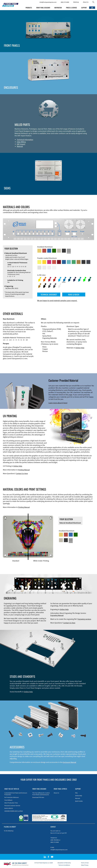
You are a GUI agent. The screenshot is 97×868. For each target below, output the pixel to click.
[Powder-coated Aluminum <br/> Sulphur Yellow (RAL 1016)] (39, 262)
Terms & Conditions (64, 865)
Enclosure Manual (70, 762)
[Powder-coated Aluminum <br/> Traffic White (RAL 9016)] (54, 268)
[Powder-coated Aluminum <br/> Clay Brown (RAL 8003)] (79, 262)
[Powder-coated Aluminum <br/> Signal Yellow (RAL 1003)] (44, 262)
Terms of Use (85, 863)
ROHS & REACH (74, 295)
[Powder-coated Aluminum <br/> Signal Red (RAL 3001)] (54, 262)
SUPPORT (84, 8)
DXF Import (21, 144)
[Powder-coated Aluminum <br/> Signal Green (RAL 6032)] (74, 262)
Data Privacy (85, 865)
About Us (86, 2)
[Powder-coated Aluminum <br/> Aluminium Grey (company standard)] (39, 268)
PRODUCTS (29, 8)
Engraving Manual (57, 615)
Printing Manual (24, 470)
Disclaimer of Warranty (64, 863)
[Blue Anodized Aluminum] (49, 251)
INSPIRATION (58, 8)
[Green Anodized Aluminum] (54, 251)
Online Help (80, 348)
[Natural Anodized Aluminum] (69, 251)
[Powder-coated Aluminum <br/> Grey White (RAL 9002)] (49, 268)
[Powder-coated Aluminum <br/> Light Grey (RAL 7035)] (44, 268)
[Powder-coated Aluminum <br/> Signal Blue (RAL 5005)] (64, 262)
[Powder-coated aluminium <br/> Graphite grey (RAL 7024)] (88, 262)
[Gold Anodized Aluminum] (39, 251)
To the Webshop (9, 831)
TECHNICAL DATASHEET (49, 295)
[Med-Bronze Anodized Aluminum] (59, 251)
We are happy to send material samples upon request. (57, 301)
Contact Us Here (22, 473)
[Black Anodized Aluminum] (64, 251)
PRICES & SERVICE (71, 8)
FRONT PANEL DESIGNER (43, 8)
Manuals (78, 798)
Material (20, 146)
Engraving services (84, 619)
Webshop (76, 2)
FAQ (76, 793)
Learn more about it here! (58, 403)
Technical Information (25, 140)
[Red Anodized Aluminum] (44, 251)
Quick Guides (79, 801)
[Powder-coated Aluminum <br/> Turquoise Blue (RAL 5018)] (69, 262)
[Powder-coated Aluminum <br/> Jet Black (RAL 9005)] (83, 262)
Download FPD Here (38, 797)
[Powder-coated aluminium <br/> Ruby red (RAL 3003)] (59, 262)
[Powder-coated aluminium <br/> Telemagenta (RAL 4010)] (49, 262)
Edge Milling (21, 142)
